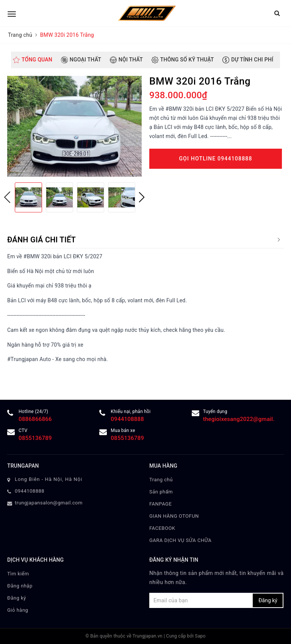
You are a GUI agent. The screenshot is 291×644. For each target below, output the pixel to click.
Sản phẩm (161, 492)
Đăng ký (17, 598)
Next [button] (142, 197)
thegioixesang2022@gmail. (239, 419)
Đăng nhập (20, 586)
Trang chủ (161, 480)
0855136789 (35, 438)
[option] (74, 126)
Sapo (200, 636)
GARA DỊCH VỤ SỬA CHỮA (180, 540)
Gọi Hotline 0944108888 (215, 159)
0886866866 (35, 419)
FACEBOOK (162, 528)
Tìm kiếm (18, 574)
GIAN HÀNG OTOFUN (174, 516)
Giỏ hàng (18, 610)
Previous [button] (7, 197)
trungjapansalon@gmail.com (49, 503)
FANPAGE (160, 504)
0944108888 (127, 419)
